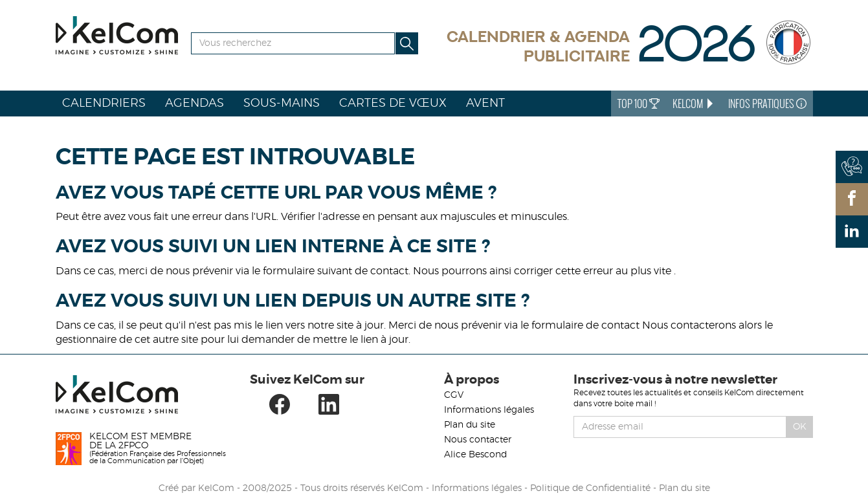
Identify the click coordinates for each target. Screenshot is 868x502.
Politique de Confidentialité (590, 488)
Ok (800, 427)
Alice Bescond (475, 455)
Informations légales (489, 410)
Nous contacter (478, 440)
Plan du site (470, 425)
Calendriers (104, 104)
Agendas (195, 104)
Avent (485, 104)
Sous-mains (282, 104)
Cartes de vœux (393, 104)
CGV (454, 395)
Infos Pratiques (767, 104)
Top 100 (639, 104)
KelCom (694, 104)
